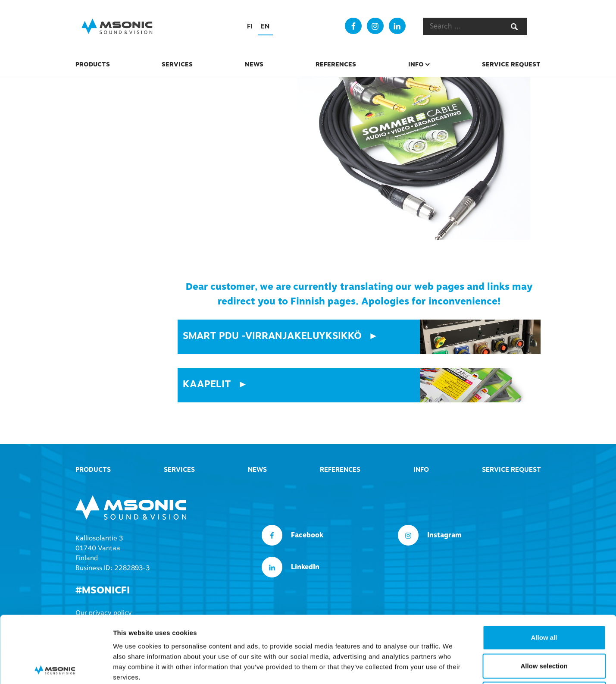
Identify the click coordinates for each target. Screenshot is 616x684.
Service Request (511, 64)
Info (416, 64)
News (254, 64)
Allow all (544, 571)
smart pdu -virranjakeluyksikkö (272, 336)
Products (93, 64)
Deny (544, 627)
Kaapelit (207, 384)
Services (177, 64)
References (336, 64)
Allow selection (544, 599)
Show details (452, 667)
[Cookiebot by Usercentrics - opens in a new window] (56, 667)
